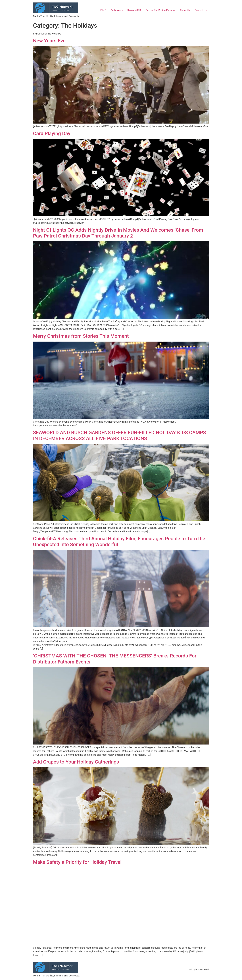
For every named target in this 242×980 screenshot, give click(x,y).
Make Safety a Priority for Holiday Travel (77, 862)
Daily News (117, 10)
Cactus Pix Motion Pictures (160, 10)
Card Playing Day (52, 133)
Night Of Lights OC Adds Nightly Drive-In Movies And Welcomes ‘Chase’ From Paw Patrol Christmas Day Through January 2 (118, 233)
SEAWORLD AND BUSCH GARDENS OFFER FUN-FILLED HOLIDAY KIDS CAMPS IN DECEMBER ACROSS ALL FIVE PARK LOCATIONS (120, 435)
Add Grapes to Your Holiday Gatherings (76, 762)
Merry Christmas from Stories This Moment (81, 336)
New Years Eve (49, 41)
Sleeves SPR (134, 10)
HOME (102, 10)
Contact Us (201, 10)
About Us (185, 10)
